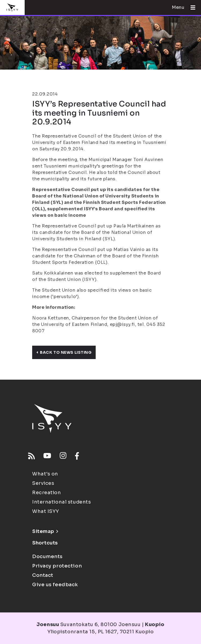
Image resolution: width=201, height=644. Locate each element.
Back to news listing (64, 352)
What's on (45, 474)
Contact (43, 575)
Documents (47, 557)
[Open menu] (191, 7)
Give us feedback (55, 585)
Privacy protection (57, 566)
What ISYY (46, 511)
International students (62, 502)
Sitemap (45, 531)
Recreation (47, 493)
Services (43, 483)
